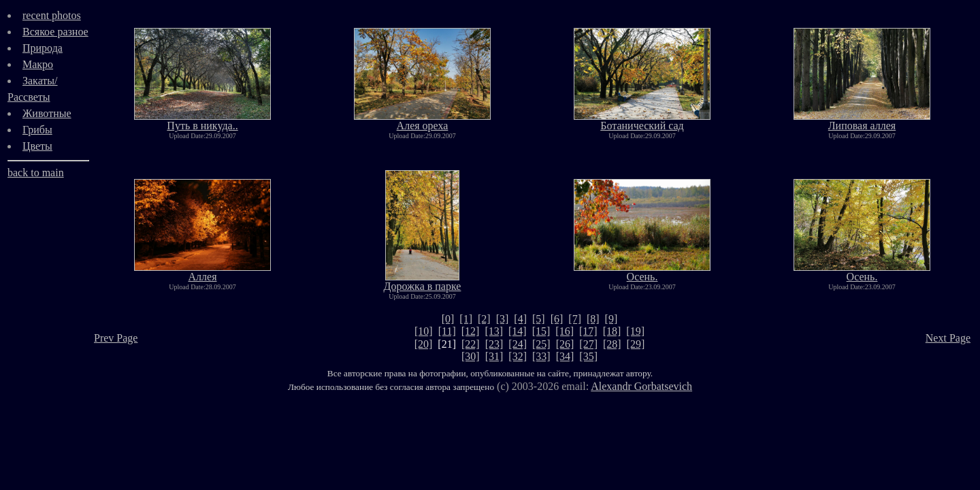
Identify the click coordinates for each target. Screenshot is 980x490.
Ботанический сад (642, 121)
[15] (541, 331)
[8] (593, 319)
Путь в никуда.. (202, 121)
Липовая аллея (862, 121)
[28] (612, 344)
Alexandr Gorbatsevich (641, 386)
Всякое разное (55, 32)
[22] (471, 344)
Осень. (642, 272)
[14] (518, 331)
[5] (539, 319)
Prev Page (116, 338)
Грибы (37, 130)
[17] (588, 331)
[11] (447, 331)
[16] (565, 331)
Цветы (37, 146)
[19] (635, 331)
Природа (43, 48)
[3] (503, 319)
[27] (588, 344)
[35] (588, 356)
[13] (494, 331)
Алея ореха (422, 121)
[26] (565, 344)
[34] (565, 356)
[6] (557, 319)
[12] (471, 331)
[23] (494, 344)
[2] (484, 319)
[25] (541, 344)
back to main (36, 173)
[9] (611, 319)
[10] (424, 331)
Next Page (948, 338)
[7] (575, 319)
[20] (424, 344)
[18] (612, 331)
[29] (636, 344)
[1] (466, 319)
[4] (520, 319)
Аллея (202, 272)
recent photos (52, 15)
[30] (471, 356)
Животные (47, 113)
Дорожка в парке (423, 281)
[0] (448, 319)
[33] (541, 356)
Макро (38, 64)
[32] (518, 356)
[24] (518, 344)
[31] (494, 356)
